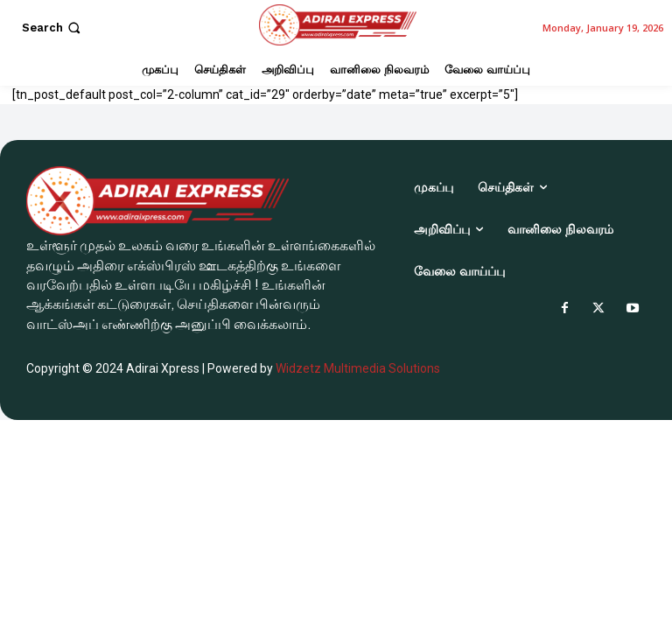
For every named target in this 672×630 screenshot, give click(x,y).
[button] (53, 28)
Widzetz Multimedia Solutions (358, 368)
